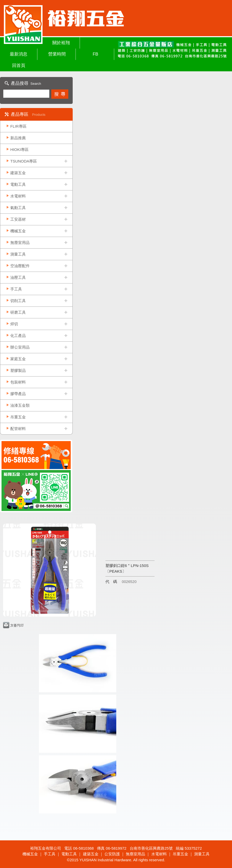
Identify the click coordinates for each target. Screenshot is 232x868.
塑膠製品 (18, 370)
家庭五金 (18, 359)
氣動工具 (18, 208)
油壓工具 (18, 277)
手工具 (16, 289)
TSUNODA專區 (24, 161)
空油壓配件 (20, 266)
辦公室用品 (20, 347)
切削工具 (18, 301)
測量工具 (18, 254)
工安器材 (18, 219)
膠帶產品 (18, 394)
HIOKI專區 (19, 149)
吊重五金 (18, 417)
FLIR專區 (18, 126)
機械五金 (18, 231)
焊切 (14, 324)
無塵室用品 (20, 243)
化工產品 (18, 336)
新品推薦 (18, 138)
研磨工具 (18, 312)
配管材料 (18, 429)
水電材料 (18, 196)
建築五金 (18, 173)
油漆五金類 (20, 405)
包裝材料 (18, 382)
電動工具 (18, 184)
